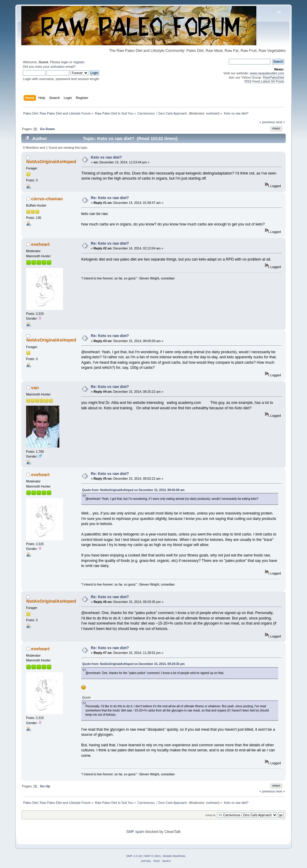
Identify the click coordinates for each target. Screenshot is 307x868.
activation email (62, 67)
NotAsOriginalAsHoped (51, 161)
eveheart (212, 113)
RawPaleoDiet (274, 77)
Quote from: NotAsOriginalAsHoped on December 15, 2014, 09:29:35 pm (133, 664)
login (65, 62)
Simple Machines (174, 856)
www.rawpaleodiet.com (267, 73)
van (35, 388)
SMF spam (135, 832)
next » (280, 122)
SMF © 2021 (153, 856)
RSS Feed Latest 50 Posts (264, 81)
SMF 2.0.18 (134, 856)
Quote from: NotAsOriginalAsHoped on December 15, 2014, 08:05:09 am (133, 490)
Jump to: (211, 815)
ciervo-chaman (47, 199)
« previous (267, 122)
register (79, 62)
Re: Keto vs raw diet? (110, 198)
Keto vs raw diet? (106, 157)
